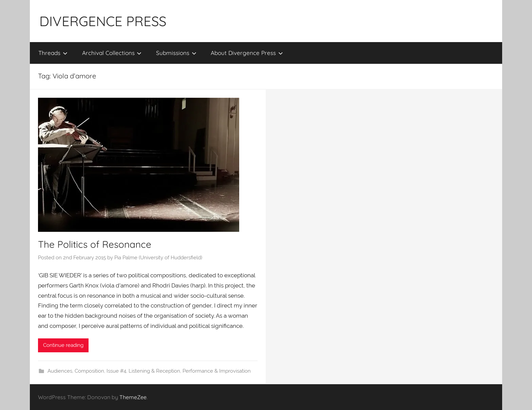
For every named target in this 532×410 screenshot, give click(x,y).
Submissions (176, 53)
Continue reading (63, 345)
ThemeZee (133, 397)
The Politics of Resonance (95, 244)
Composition (89, 371)
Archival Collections (112, 53)
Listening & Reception (154, 371)
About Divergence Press (247, 53)
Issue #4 (116, 371)
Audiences (60, 371)
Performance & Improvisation (217, 371)
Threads (53, 53)
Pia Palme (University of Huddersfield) (158, 258)
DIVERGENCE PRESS (103, 21)
